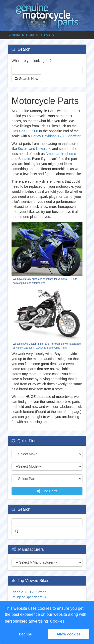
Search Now (26, 79)
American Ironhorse (61, 154)
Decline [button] (25, 634)
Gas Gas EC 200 (25, 131)
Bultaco (24, 159)
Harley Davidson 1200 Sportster (56, 136)
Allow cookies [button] (68, 634)
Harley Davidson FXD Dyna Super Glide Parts (41, 348)
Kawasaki (44, 149)
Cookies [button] (57, 621)
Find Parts (47, 491)
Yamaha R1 (64, 279)
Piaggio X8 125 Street (29, 592)
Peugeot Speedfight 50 (29, 597)
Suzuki (23, 149)
